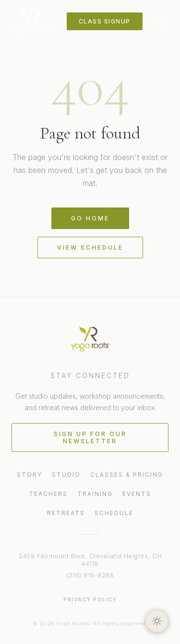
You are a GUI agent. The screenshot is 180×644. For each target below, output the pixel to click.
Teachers (48, 494)
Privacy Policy (90, 599)
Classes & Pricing (127, 475)
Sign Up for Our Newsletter (90, 437)
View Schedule (90, 247)
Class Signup (105, 21)
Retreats (66, 513)
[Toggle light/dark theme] (157, 621)
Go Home (90, 218)
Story (30, 475)
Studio (66, 475)
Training (95, 494)
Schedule (114, 513)
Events (137, 494)
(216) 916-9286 (90, 575)
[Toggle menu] (163, 21)
